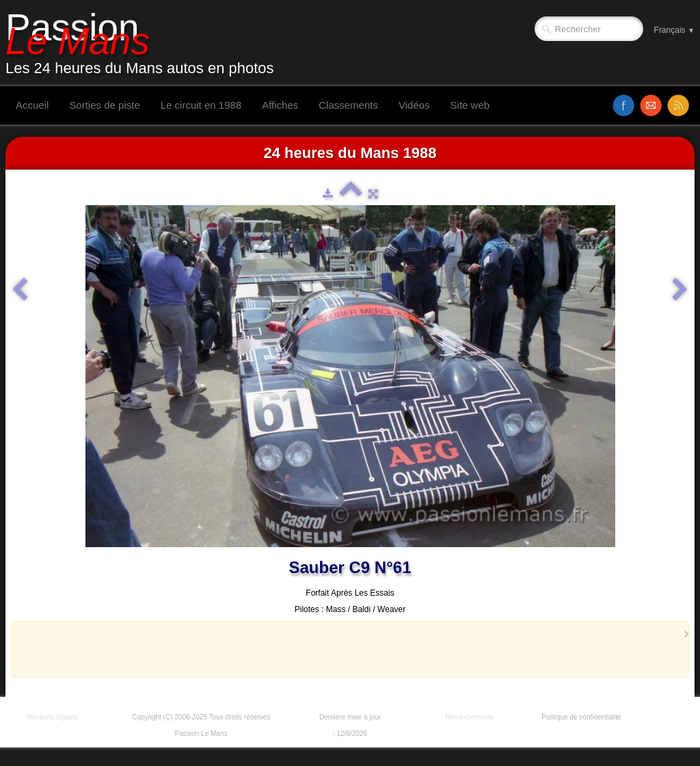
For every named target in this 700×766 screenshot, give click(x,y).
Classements (348, 105)
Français (674, 30)
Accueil (32, 105)
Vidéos (414, 105)
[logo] (145, 43)
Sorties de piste (104, 105)
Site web (470, 105)
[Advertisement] (346, 649)
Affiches (280, 105)
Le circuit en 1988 (201, 105)
